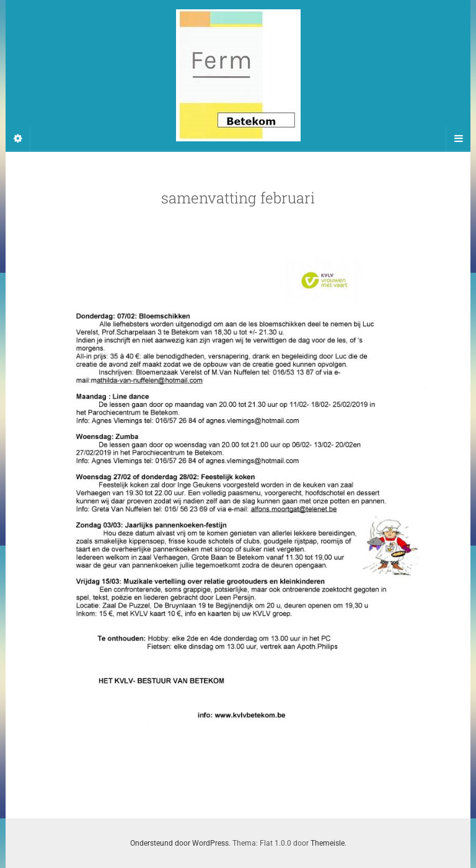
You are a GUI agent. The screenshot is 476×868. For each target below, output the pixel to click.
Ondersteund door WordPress (179, 843)
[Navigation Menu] (458, 139)
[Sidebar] (18, 139)
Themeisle (328, 843)
